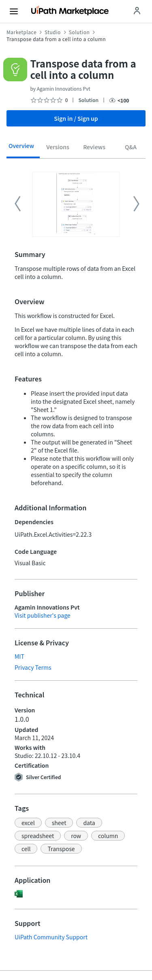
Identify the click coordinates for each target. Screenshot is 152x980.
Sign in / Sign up (76, 118)
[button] (28, 823)
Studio (53, 32)
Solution (79, 32)
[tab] (21, 148)
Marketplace (21, 32)
